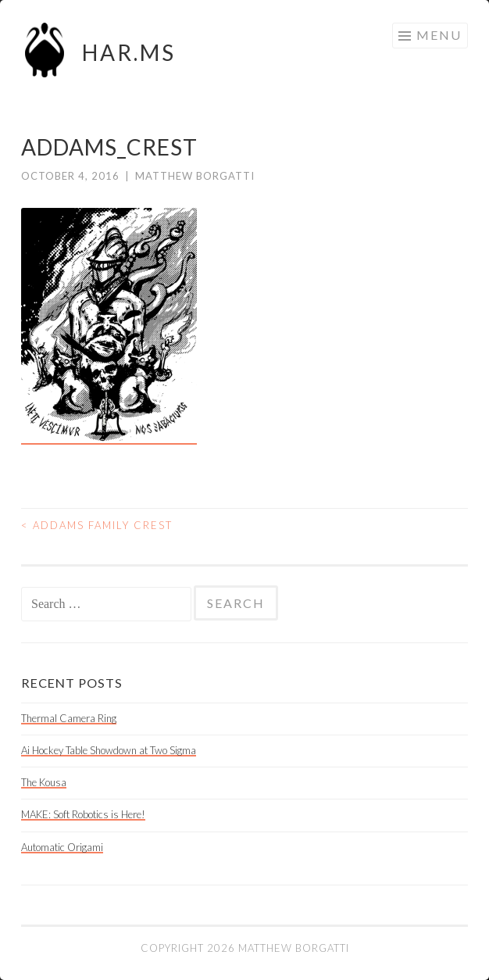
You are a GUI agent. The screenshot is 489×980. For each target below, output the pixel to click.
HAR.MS (129, 52)
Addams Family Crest (97, 525)
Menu (439, 35)
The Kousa (44, 782)
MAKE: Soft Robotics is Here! (83, 814)
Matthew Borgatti (195, 176)
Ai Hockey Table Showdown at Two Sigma (109, 750)
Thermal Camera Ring (69, 718)
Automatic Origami (62, 847)
